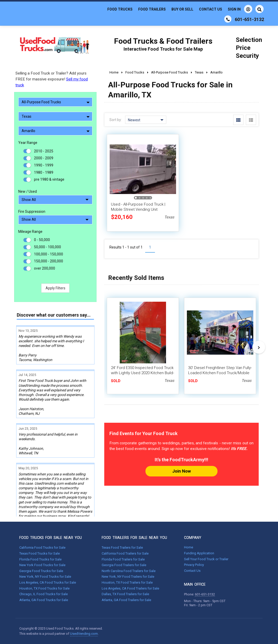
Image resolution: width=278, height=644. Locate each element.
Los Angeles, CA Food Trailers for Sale (130, 588)
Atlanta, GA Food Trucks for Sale (44, 600)
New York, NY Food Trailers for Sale (128, 577)
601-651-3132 (205, 594)
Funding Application (199, 553)
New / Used (28, 191)
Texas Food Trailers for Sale (122, 548)
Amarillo (56, 131)
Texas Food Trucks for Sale (40, 553)
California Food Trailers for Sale (125, 553)
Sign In (240, 9)
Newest (146, 120)
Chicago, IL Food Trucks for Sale (44, 594)
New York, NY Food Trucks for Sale (45, 577)
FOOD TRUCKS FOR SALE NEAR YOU (51, 538)
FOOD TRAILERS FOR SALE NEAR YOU (134, 538)
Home (189, 547)
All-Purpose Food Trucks (56, 102)
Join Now (181, 471)
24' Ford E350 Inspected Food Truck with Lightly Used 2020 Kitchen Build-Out (142, 373)
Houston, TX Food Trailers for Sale (127, 582)
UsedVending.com (84, 634)
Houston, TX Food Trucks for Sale (44, 588)
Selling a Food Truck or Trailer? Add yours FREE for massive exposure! (52, 79)
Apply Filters (55, 288)
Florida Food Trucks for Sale (40, 559)
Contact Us (211, 9)
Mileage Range (30, 232)
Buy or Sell (182, 9)
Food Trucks (120, 9)
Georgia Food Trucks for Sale (41, 571)
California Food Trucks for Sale (42, 548)
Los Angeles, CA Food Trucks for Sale (48, 582)
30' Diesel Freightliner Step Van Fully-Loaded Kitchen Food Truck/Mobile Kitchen (220, 373)
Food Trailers (152, 9)
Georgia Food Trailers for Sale (124, 565)
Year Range (28, 143)
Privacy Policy (194, 565)
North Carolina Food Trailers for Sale (129, 571)
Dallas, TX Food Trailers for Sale (125, 594)
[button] (136, 198)
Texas (56, 116)
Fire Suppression (32, 211)
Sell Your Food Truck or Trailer (206, 559)
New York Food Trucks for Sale (42, 565)
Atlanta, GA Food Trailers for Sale (126, 600)
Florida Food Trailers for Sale (123, 559)
